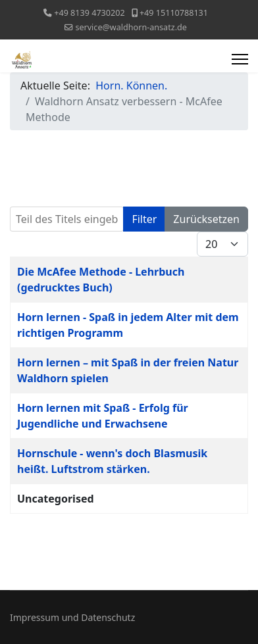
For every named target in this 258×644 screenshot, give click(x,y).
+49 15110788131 (174, 13)
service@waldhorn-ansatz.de (131, 27)
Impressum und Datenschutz (72, 617)
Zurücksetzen (206, 219)
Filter (144, 219)
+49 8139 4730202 (89, 13)
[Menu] (240, 59)
